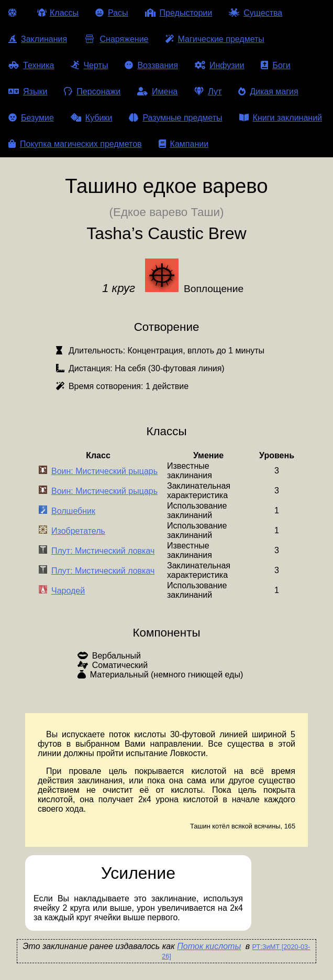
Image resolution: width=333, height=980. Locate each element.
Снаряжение (116, 39)
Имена (157, 91)
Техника (31, 65)
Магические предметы (215, 39)
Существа (256, 13)
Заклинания (38, 39)
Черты (89, 65)
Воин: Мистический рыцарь (104, 471)
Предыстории (179, 13)
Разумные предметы (175, 118)
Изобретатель (78, 531)
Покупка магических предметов (75, 144)
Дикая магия (268, 91)
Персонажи (92, 91)
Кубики (92, 118)
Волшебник (73, 511)
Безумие (31, 118)
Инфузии (220, 65)
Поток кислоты (209, 946)
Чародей (68, 591)
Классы (58, 13)
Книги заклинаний (281, 118)
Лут (208, 91)
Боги (275, 65)
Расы (112, 13)
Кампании (184, 144)
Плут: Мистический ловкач (103, 551)
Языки (28, 91)
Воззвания (151, 65)
